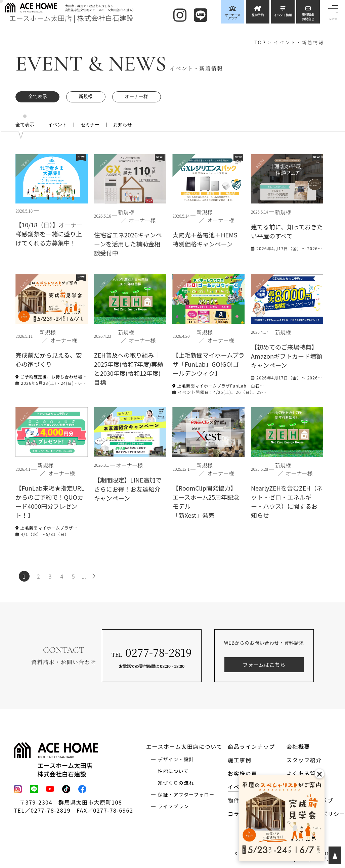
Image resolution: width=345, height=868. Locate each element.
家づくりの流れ (176, 783)
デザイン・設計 (176, 759)
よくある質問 (304, 773)
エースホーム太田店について (184, 746)
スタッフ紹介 (304, 760)
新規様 (86, 97)
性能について (173, 771)
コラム (236, 814)
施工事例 (240, 760)
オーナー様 (136, 97)
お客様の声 (243, 773)
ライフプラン (173, 806)
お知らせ (123, 125)
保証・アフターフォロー (186, 794)
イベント (57, 125)
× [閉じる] (319, 774)
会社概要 (298, 746)
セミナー (90, 125)
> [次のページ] (95, 576)
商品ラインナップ (251, 746)
